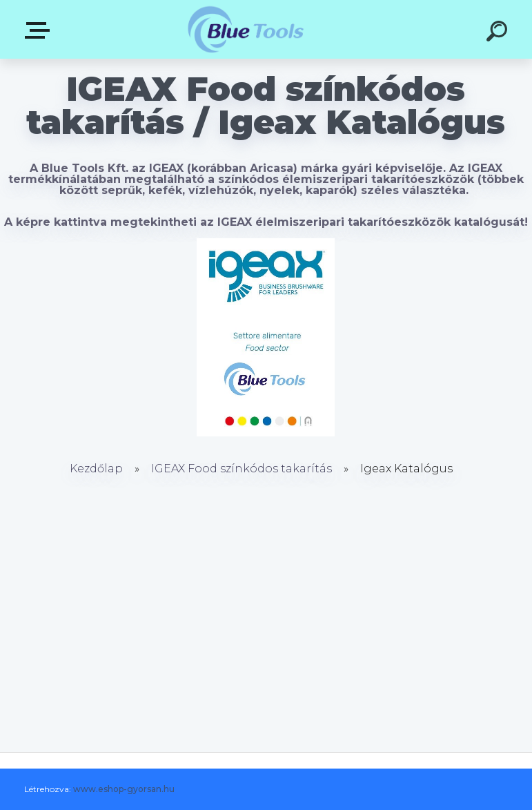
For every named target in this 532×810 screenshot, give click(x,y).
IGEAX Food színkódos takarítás (242, 469)
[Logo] (245, 29)
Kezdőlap (96, 469)
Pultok (40, 30)
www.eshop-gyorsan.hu (124, 789)
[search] (499, 33)
